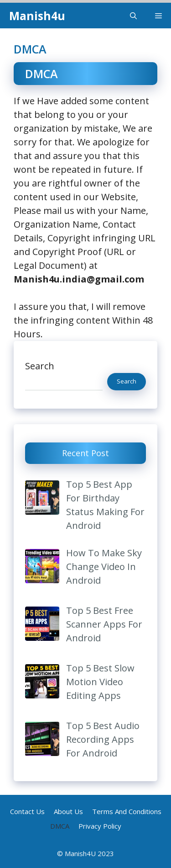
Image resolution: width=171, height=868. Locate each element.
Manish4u (37, 16)
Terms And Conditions (127, 811)
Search (40, 366)
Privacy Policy (100, 826)
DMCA (60, 826)
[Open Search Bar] (133, 16)
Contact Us (27, 811)
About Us (68, 811)
